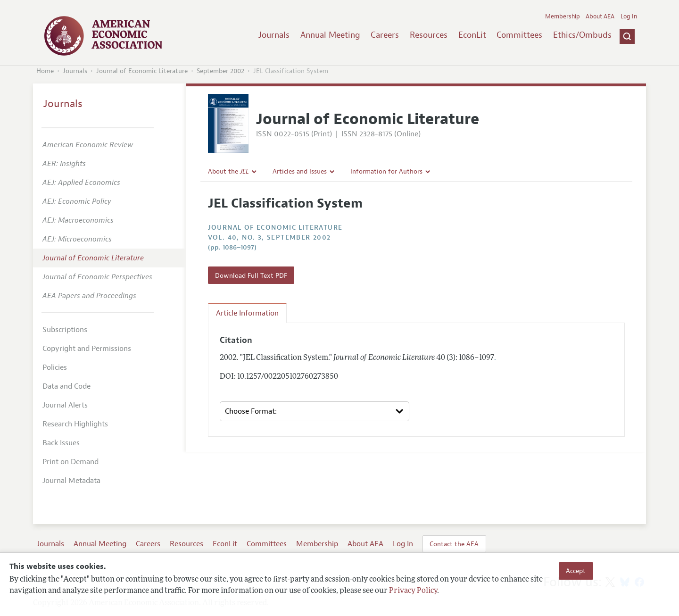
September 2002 (220, 71)
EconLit (472, 35)
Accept (576, 571)
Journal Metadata (71, 481)
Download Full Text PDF (251, 275)
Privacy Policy (413, 591)
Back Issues (61, 443)
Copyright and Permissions (87, 349)
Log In (629, 17)
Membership (563, 17)
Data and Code (66, 386)
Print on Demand (70, 462)
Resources (429, 35)
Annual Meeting (330, 35)
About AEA (600, 17)
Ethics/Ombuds (582, 35)
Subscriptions (65, 330)
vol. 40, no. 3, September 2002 (269, 237)
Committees (519, 35)
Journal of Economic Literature (142, 71)
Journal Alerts (65, 405)
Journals (274, 35)
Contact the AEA (454, 544)
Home (45, 71)
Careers (385, 35)
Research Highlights (75, 424)
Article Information (247, 313)
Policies (55, 367)
